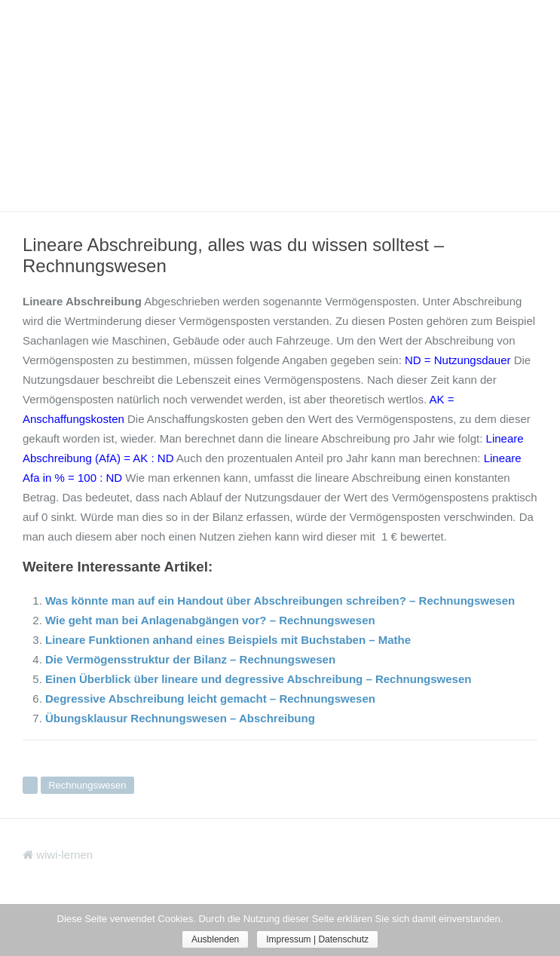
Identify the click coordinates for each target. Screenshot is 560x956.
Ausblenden (215, 939)
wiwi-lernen (58, 855)
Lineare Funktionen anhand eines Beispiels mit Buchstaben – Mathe (228, 640)
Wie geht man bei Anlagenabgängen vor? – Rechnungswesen (210, 620)
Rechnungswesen (87, 785)
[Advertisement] (280, 106)
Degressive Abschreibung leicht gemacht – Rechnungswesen (210, 699)
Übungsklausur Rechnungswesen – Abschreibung (180, 718)
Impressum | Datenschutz (317, 939)
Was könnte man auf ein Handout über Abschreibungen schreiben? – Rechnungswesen (280, 601)
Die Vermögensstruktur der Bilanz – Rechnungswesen (190, 659)
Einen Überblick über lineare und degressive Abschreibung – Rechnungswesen (258, 679)
